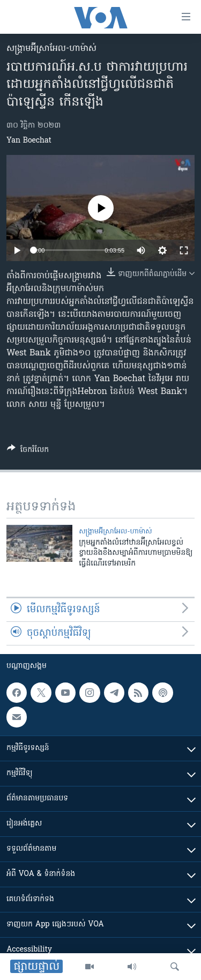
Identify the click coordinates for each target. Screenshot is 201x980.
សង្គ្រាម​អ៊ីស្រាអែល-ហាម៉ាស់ (51, 49)
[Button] (28, 451)
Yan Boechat (29, 141)
